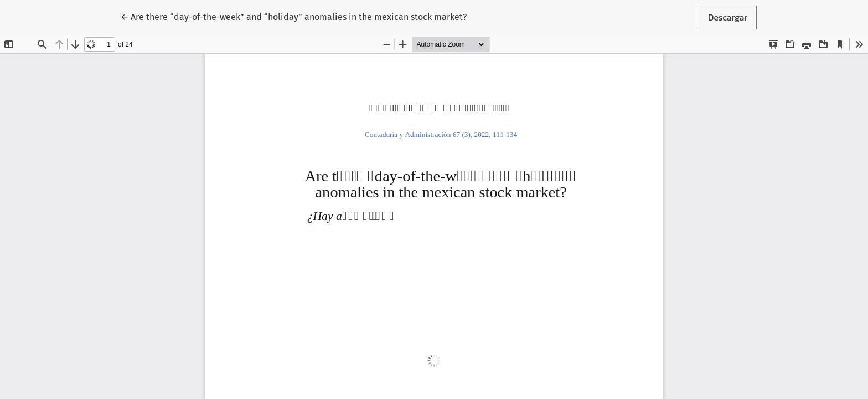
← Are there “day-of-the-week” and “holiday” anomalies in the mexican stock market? (294, 17)
